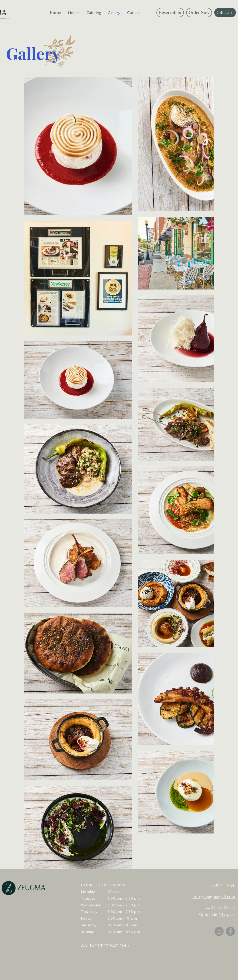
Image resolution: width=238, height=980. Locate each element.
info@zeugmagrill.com (214, 896)
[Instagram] (219, 931)
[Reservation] (170, 13)
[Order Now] (199, 13)
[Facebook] (230, 931)
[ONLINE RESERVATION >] (105, 946)
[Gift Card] (225, 13)
